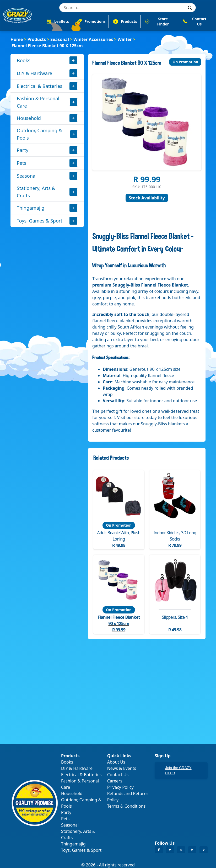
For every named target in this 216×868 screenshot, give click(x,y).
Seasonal (60, 39)
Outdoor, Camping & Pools (39, 134)
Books (24, 60)
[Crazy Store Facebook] (159, 850)
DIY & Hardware (34, 73)
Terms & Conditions (126, 806)
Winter (125, 39)
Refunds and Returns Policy (128, 797)
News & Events (122, 768)
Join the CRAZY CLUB (178, 770)
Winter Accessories (93, 39)
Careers (115, 781)
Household (29, 118)
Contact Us (118, 775)
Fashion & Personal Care (38, 102)
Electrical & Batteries (40, 86)
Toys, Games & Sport (40, 221)
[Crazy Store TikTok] (204, 850)
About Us (116, 762)
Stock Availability (147, 198)
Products (37, 39)
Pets (21, 163)
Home (17, 39)
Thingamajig (31, 208)
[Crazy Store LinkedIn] (192, 850)
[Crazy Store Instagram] (181, 850)
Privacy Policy (120, 787)
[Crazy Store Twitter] (170, 850)
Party (23, 150)
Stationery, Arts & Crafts (36, 192)
